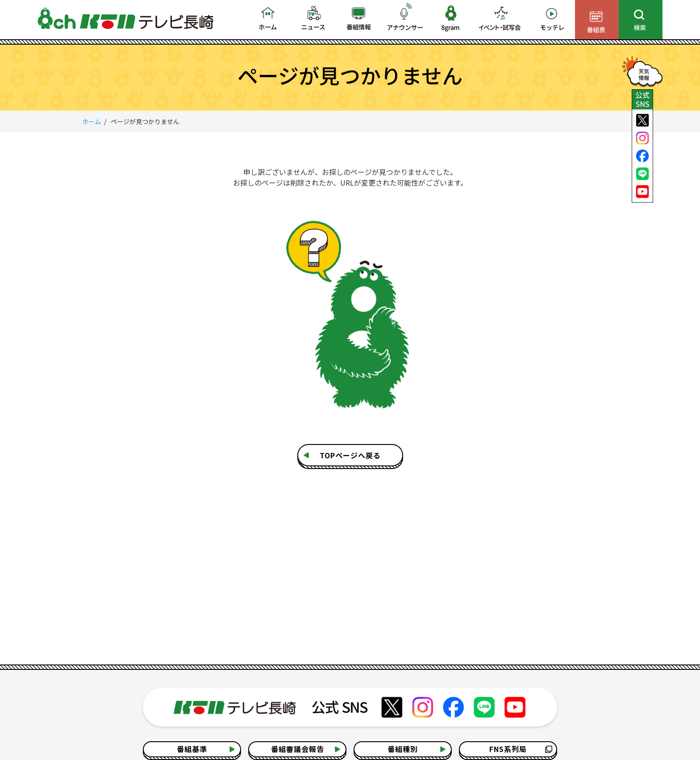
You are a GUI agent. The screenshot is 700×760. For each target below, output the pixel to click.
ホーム (92, 121)
